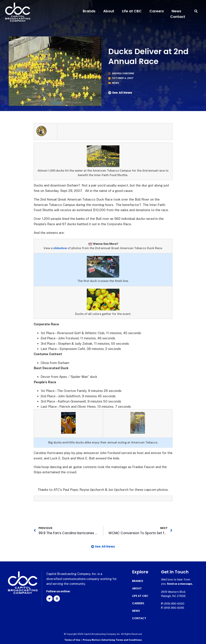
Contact (178, 17)
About (109, 11)
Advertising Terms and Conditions (122, 640)
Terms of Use (72, 640)
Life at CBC (132, 11)
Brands (89, 11)
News (176, 11)
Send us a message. (180, 584)
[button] (196, 11)
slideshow (60, 248)
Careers (157, 11)
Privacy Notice (92, 640)
